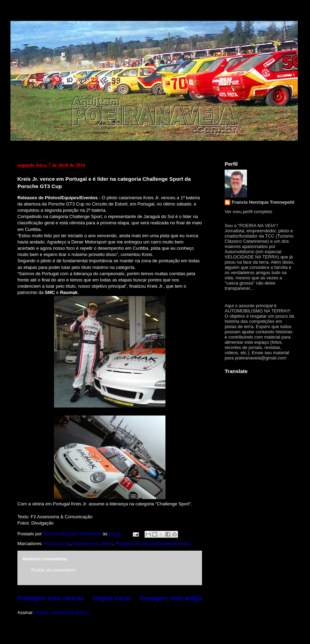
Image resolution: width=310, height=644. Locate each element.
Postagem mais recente (51, 598)
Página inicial (112, 598)
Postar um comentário (53, 570)
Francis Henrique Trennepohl (263, 202)
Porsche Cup (57, 544)
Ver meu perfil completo (249, 212)
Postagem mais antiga (171, 598)
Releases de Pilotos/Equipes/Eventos (153, 544)
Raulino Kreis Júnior (93, 544)
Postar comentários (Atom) (62, 612)
